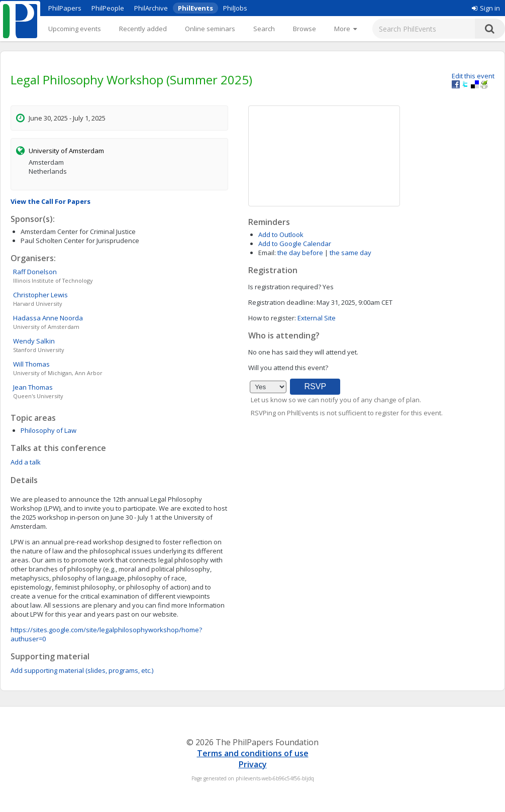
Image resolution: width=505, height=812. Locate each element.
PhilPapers (65, 8)
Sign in (486, 8)
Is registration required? (285, 287)
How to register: (272, 318)
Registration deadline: (282, 302)
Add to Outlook (281, 235)
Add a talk (26, 462)
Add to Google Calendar (295, 244)
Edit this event (473, 76)
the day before (300, 253)
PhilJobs (235, 8)
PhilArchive (151, 8)
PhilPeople (108, 8)
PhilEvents (195, 8)
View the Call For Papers (51, 201)
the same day (350, 253)
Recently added (143, 29)
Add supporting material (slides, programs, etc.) (82, 670)
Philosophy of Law (48, 430)
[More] (345, 29)
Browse (305, 29)
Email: (267, 253)
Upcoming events (75, 29)
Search (264, 29)
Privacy (253, 764)
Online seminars (210, 29)
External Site (317, 318)
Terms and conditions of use (253, 753)
